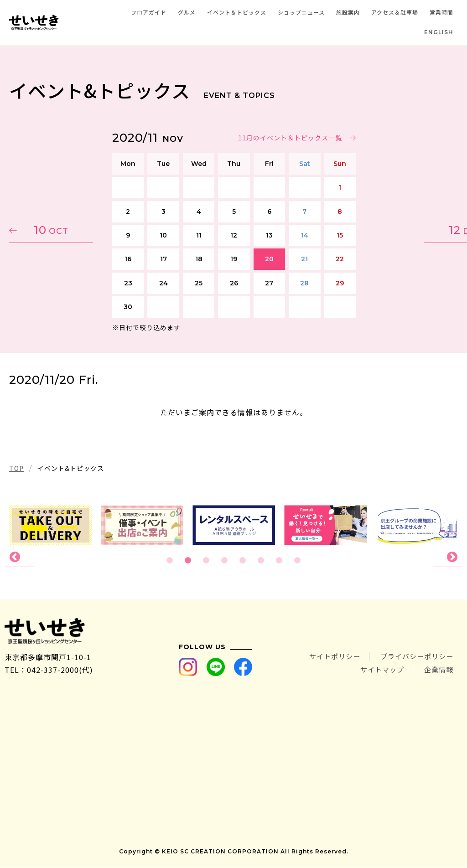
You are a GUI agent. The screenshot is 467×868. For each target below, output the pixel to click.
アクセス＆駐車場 (395, 12)
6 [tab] (261, 561)
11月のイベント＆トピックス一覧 (290, 138)
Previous (19, 558)
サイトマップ (379, 670)
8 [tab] (297, 561)
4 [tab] (224, 561)
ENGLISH (439, 32)
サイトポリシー (328, 657)
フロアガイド (149, 12)
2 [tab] (188, 561)
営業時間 (441, 12)
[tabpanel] (234, 525)
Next (448, 558)
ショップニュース (301, 12)
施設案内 (348, 12)
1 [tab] (170, 561)
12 (415, 230)
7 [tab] (279, 561)
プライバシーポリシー (415, 657)
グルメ (187, 12)
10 (52, 230)
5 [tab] (243, 561)
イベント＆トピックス (237, 12)
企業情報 (438, 670)
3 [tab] (206, 561)
